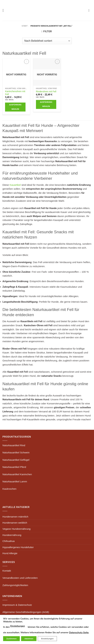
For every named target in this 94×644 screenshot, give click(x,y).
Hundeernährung (12, 535)
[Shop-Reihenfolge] (47, 41)
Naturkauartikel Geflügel (16, 460)
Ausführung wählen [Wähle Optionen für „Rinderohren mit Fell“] (46, 104)
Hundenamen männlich (15, 517)
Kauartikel (15, 185)
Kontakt (7, 571)
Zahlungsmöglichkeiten (15, 585)
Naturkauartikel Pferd (14, 467)
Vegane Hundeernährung (17, 529)
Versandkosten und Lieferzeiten (20, 578)
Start (25, 26)
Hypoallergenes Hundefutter (18, 547)
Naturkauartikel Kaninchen (17, 474)
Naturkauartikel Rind (14, 445)
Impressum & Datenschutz (17, 605)
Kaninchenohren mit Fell (15, 93)
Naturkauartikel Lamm (15, 481)
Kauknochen (9, 489)
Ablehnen (29, 639)
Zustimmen (11, 639)
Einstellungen (18, 626)
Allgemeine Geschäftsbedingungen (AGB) (26, 612)
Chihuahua (9, 541)
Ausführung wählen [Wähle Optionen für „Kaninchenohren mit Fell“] (15, 107)
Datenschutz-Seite (79, 633)
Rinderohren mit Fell (46, 91)
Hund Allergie (10, 553)
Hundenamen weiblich (15, 523)
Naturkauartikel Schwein (16, 452)
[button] (4, 10)
